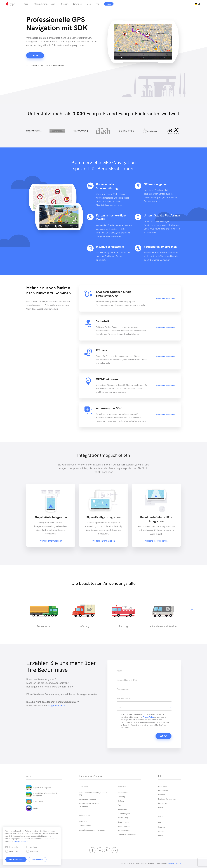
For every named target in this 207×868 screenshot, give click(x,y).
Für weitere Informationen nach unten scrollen (46, 66)
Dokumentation (85, 826)
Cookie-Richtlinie (21, 841)
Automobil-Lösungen (87, 799)
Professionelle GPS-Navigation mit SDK (93, 794)
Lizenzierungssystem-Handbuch (92, 830)
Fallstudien (83, 822)
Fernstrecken (123, 792)
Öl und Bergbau (124, 813)
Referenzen (163, 790)
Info (97, 4)
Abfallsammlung (124, 830)
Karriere (162, 795)
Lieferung (121, 797)
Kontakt (35, 55)
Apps (26, 4)
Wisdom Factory (174, 863)
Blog (89, 4)
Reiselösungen (124, 822)
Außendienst (123, 809)
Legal (161, 835)
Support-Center (57, 706)
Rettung (121, 801)
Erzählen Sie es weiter (167, 799)
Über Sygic (163, 786)
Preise (161, 823)
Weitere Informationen (166, 299)
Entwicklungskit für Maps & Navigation (90, 805)
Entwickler (78, 4)
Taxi (119, 805)
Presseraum (163, 803)
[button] (192, 609)
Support (65, 4)
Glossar (161, 831)
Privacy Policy (148, 717)
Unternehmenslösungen (45, 4)
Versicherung (123, 818)
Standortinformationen (127, 835)
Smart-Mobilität (124, 826)
